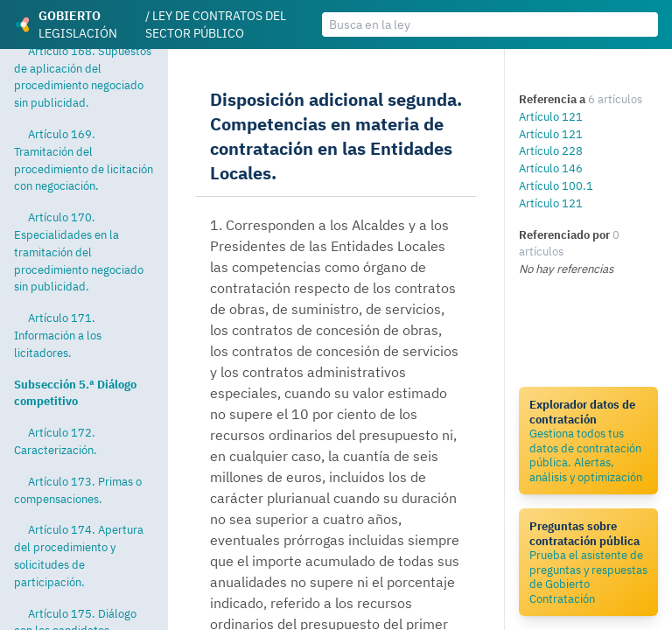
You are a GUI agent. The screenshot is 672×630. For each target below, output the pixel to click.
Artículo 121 (551, 116)
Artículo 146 (551, 168)
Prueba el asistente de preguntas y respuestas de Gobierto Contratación (588, 562)
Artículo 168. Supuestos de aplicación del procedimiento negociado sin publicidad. (83, 77)
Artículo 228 (551, 150)
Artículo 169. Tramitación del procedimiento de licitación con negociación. (84, 160)
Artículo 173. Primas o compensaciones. (78, 490)
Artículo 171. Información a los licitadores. (58, 335)
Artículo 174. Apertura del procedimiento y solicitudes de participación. (79, 555)
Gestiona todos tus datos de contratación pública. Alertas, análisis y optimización (588, 441)
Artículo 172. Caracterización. (56, 441)
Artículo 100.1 (556, 185)
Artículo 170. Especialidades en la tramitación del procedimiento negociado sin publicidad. (79, 252)
